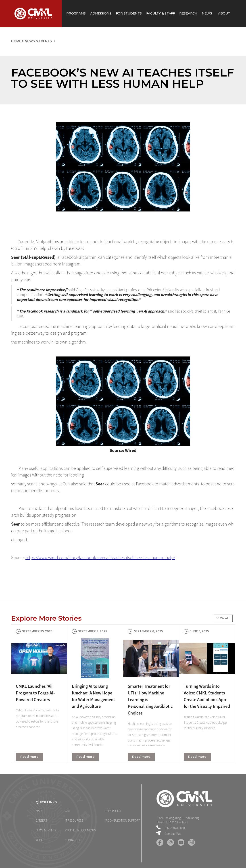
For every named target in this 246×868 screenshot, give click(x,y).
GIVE (68, 811)
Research (188, 13)
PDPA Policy (113, 811)
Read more (29, 757)
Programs (76, 13)
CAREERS (41, 820)
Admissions (101, 13)
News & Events (39, 41)
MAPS (39, 811)
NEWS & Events (46, 830)
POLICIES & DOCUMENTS (80, 830)
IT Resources (74, 820)
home (16, 41)
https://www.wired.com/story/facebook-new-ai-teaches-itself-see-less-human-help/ (100, 557)
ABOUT (40, 840)
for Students (129, 13)
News (208, 13)
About (224, 13)
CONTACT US (73, 840)
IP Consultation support (122, 820)
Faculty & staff (161, 13)
